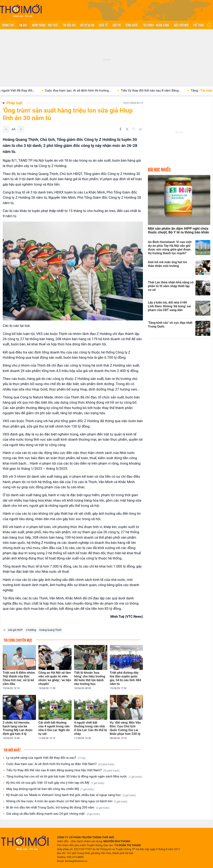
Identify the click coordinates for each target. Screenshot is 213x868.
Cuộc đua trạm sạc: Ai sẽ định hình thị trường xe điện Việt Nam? (60, 764)
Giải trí (117, 25)
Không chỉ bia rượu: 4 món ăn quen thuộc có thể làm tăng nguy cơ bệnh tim (67, 801)
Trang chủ (8, 25)
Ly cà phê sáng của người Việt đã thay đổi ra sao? (46, 758)
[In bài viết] (140, 129)
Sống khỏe (132, 25)
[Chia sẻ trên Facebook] (120, 129)
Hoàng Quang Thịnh (50, 630)
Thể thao (198, 25)
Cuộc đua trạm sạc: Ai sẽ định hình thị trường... (86, 91)
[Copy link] (134, 129)
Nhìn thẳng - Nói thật (45, 25)
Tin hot (23, 25)
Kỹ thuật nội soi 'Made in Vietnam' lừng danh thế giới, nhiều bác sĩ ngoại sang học (71, 795)
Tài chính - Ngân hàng (156, 25)
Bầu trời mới (181, 25)
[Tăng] (21, 129)
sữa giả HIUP (15, 630)
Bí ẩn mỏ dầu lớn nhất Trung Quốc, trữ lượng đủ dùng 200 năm (58, 808)
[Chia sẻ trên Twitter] (127, 129)
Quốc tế (103, 25)
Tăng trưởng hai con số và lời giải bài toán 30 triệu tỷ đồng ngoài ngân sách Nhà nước (74, 777)
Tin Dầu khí (69, 25)
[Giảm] (6, 129)
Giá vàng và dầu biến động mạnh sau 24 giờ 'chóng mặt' (53, 814)
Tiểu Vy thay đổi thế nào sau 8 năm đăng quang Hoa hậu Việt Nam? (63, 770)
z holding (31, 630)
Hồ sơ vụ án (87, 25)
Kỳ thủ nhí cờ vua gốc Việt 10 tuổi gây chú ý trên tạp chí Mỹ (55, 783)
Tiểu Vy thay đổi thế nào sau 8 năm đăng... (159, 91)
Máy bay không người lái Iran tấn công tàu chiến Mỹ (50, 789)
